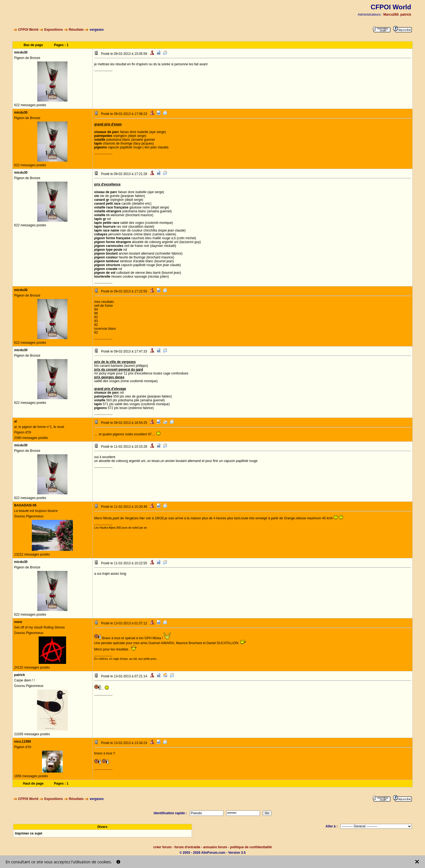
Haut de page (33, 784)
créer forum (162, 847)
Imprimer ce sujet (29, 833)
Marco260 (391, 15)
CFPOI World (28, 30)
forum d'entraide (187, 847)
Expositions (53, 30)
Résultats (76, 30)
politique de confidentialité (251, 847)
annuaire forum (215, 847)
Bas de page (33, 45)
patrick (406, 15)
